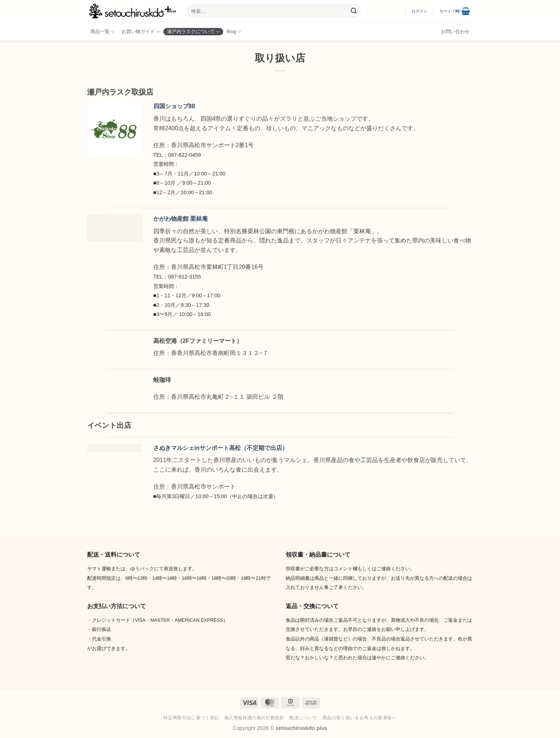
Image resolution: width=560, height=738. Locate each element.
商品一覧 (102, 32)
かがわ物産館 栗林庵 (181, 219)
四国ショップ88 (174, 106)
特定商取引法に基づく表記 (191, 718)
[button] (419, 11)
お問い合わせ (455, 31)
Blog (234, 32)
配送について (303, 718)
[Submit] (354, 11)
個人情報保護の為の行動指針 (254, 718)
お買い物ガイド (140, 32)
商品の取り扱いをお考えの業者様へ (360, 718)
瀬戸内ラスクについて (193, 32)
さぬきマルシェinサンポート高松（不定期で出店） (221, 448)
